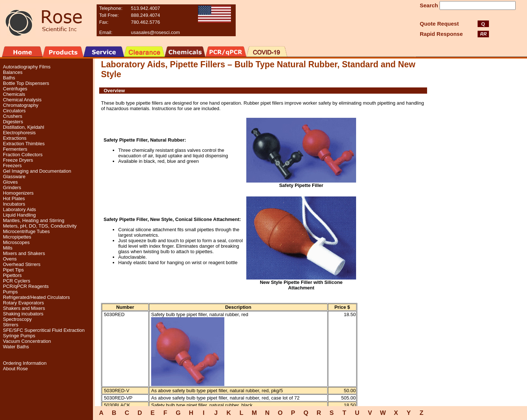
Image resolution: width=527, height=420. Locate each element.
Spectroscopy (17, 319)
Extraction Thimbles (24, 144)
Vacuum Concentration (27, 341)
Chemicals (14, 94)
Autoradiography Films (27, 67)
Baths (9, 78)
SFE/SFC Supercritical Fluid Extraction (44, 330)
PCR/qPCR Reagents (26, 286)
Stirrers (11, 325)
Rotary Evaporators (23, 303)
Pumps (10, 292)
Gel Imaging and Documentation (37, 171)
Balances (13, 72)
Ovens (10, 259)
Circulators (14, 111)
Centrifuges (15, 89)
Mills (8, 248)
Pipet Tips (13, 270)
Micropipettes (17, 237)
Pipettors (12, 275)
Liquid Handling (19, 215)
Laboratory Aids (19, 209)
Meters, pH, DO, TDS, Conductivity (40, 226)
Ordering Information (25, 363)
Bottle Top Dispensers (26, 83)
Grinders (12, 187)
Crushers (13, 116)
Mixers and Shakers (24, 253)
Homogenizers (18, 193)
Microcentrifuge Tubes (26, 231)
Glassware (14, 177)
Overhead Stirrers (22, 264)
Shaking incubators (23, 314)
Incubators (14, 204)
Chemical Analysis (22, 100)
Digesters (13, 122)
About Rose (15, 369)
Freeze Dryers (18, 160)
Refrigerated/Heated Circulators (36, 297)
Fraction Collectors (23, 155)
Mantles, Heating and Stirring (34, 220)
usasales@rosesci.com (156, 32)
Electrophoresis (19, 133)
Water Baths (16, 347)
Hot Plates (14, 198)
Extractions (15, 138)
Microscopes (16, 242)
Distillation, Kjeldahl (24, 127)
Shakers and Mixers (24, 308)
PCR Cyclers (16, 281)
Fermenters (15, 149)
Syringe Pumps (19, 336)
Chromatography (21, 105)
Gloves (10, 182)
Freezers (12, 166)
